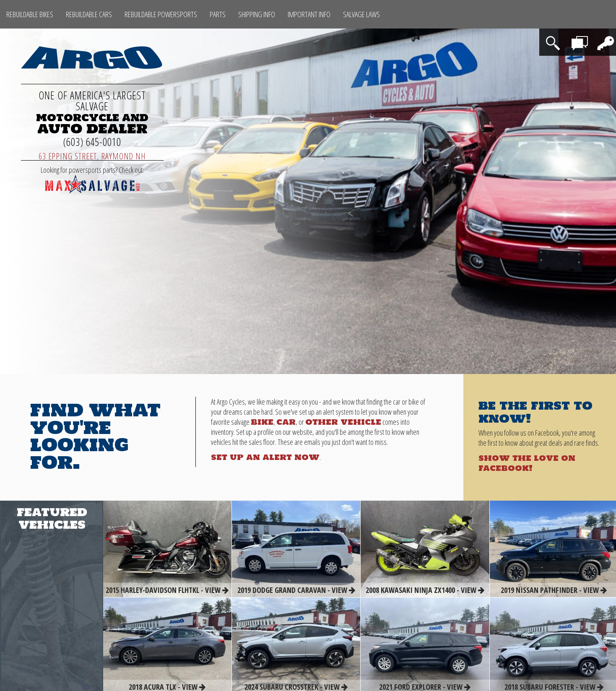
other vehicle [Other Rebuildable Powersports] (343, 422)
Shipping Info (257, 14)
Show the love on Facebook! (527, 463)
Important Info (309, 14)
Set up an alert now (265, 457)
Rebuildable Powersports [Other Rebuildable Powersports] (161, 14)
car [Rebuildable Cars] (286, 422)
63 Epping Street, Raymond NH (92, 156)
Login (603, 38)
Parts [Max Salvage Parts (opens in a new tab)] (218, 14)
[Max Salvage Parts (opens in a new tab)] (92, 190)
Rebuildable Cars (89, 14)
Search (555, 38)
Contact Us (581, 42)
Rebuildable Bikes (30, 14)
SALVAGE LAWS (361, 14)
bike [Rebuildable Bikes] (262, 422)
